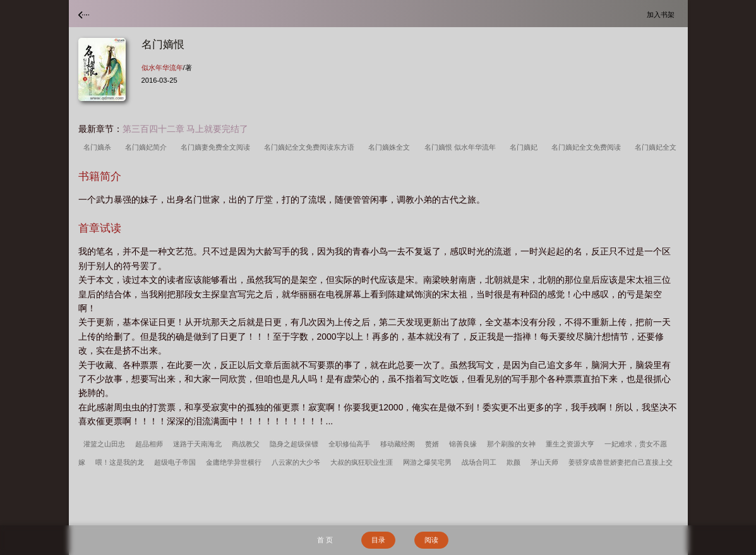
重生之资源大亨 (570, 444)
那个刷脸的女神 (511, 444)
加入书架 (663, 14)
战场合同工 (479, 462)
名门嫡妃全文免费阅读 (588, 147)
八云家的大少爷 (296, 462)
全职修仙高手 (349, 444)
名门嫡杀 (99, 147)
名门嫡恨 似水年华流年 (462, 147)
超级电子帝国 (175, 462)
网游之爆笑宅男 (427, 462)
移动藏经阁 (398, 444)
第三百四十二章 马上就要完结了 (186, 129)
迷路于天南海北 (197, 444)
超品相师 (149, 444)
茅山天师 (544, 462)
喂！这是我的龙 (120, 462)
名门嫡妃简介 (148, 147)
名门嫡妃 (525, 147)
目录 (378, 540)
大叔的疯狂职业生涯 (362, 462)
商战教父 (246, 444)
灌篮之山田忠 (104, 444)
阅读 (431, 540)
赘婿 (432, 444)
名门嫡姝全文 (391, 147)
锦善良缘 (463, 444)
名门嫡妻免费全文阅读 (217, 147)
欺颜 (513, 462)
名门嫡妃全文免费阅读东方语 (311, 147)
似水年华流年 (162, 68)
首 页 (325, 540)
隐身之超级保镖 (294, 444)
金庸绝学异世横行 (234, 462)
